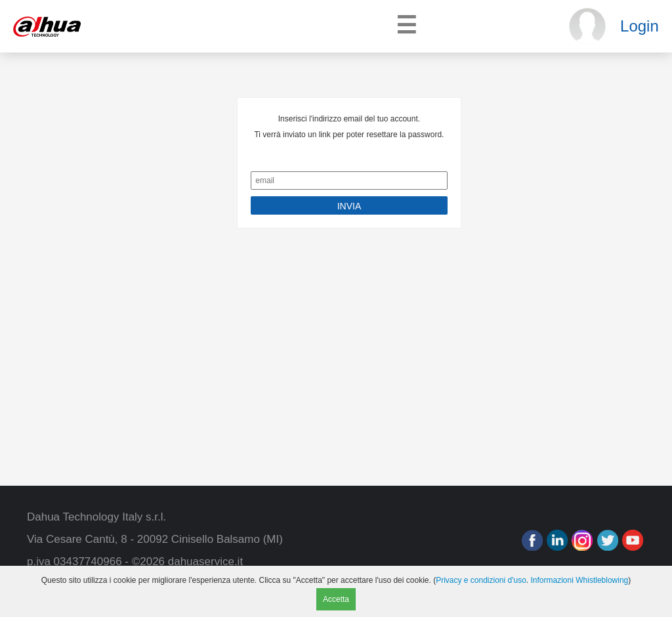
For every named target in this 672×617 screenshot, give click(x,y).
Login (640, 26)
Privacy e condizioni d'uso (481, 580)
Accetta (336, 599)
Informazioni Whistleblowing (580, 580)
